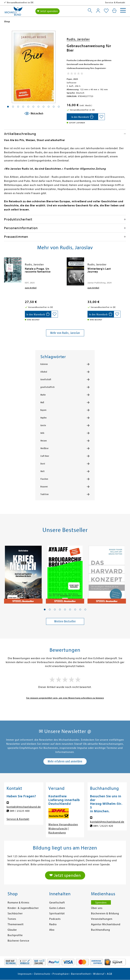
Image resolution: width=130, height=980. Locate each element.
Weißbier (45, 448)
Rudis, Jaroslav (78, 39)
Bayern (44, 410)
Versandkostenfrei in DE (42, 2)
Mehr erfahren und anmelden (65, 761)
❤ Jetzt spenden (47, 11)
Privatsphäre (61, 974)
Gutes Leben (57, 908)
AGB (110, 974)
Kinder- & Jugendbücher (23, 908)
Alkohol (44, 372)
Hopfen (44, 418)
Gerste (43, 425)
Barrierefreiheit (81, 974)
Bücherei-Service (18, 941)
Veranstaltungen (102, 919)
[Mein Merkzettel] (106, 11)
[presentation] (5, 270)
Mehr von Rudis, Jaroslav (65, 333)
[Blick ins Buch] (34, 113)
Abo (52, 930)
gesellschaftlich (48, 387)
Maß (42, 402)
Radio (53, 924)
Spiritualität (57, 913)
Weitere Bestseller (65, 621)
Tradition (45, 494)
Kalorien (44, 364)
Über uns (97, 908)
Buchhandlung (101, 930)
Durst (43, 464)
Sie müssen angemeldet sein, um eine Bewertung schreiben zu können (65, 698)
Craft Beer (45, 456)
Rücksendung (57, 833)
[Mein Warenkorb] (114, 11)
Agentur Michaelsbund (106, 924)
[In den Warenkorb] (82, 117)
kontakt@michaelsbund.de (24, 807)
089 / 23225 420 (103, 826)
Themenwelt (16, 924)
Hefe (42, 433)
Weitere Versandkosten (63, 825)
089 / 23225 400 (20, 811)
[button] (45, 610)
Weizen (44, 441)
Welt (43, 471)
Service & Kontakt (115, 2)
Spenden (101, 903)
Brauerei (44, 487)
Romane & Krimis (18, 903)
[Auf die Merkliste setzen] (101, 117)
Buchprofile (15, 935)
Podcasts (55, 919)
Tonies (12, 919)
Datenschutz (42, 974)
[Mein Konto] (98, 11)
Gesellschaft (46, 380)
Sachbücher (15, 913)
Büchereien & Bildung (105, 913)
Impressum (25, 974)
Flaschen (44, 479)
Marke (43, 395)
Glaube (12, 930)
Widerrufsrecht (58, 829)
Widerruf (99, 974)
